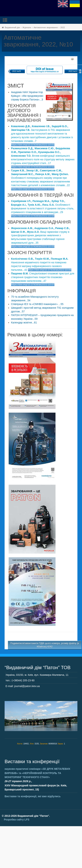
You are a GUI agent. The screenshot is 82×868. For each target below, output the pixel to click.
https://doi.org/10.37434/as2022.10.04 (33, 216)
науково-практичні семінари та (37, 773)
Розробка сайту (17, 820)
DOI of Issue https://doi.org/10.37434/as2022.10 (45, 70)
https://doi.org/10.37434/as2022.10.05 (33, 246)
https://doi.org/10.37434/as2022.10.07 (33, 285)
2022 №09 (17, 71)
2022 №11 (73, 71)
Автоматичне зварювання (46, 27)
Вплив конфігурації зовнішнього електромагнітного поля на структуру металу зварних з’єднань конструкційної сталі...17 (43, 156)
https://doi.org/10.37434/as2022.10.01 (33, 145)
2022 (63, 27)
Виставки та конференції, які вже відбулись (33, 796)
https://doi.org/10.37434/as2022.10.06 (50, 270)
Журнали (27, 27)
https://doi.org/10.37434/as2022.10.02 (33, 167)
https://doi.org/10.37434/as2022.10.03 (33, 189)
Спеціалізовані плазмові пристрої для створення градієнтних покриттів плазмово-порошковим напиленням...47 (43, 277)
